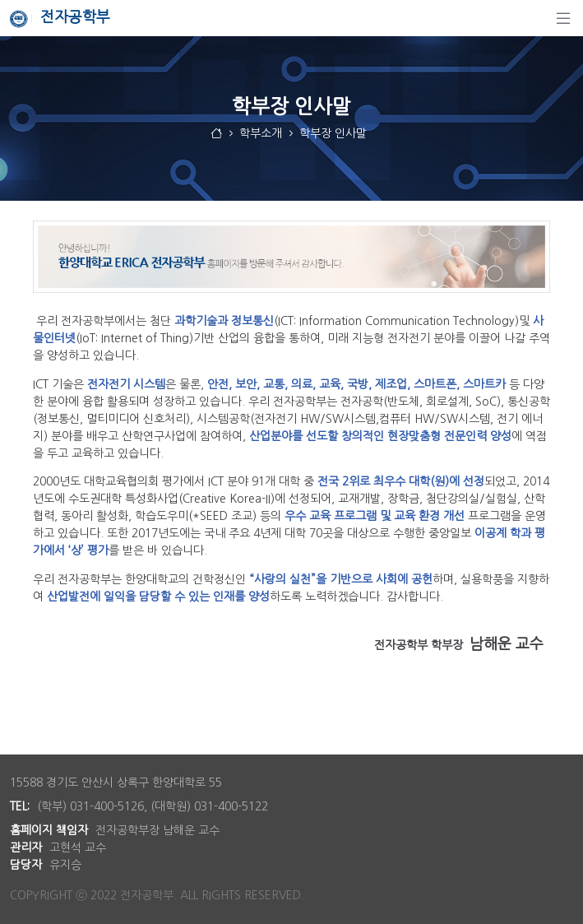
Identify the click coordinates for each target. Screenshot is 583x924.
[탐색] (563, 18)
